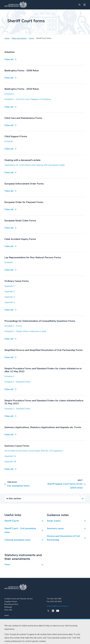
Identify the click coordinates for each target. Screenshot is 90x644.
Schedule (9, 141)
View (7, 565)
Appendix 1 (10, 286)
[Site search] (80, 5)
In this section (14, 499)
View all (9, 59)
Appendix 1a (10, 456)
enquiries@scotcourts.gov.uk (58, 606)
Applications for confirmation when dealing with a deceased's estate (35, 165)
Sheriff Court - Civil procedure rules (20, 530)
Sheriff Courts (12, 521)
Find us (7, 620)
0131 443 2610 (56, 602)
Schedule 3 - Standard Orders (18, 382)
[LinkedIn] (53, 611)
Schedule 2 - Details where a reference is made (25, 331)
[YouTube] (58, 611)
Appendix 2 (10, 292)
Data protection (31, 640)
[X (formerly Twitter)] (48, 611)
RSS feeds (8, 624)
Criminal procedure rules (17, 540)
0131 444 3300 (56, 599)
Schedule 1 (9, 94)
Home (7, 38)
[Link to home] (16, 5)
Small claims (54, 521)
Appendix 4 (10, 302)
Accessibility (9, 640)
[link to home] (16, 587)
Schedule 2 (9, 376)
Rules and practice (19, 38)
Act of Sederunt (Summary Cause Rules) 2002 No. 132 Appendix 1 (34, 451)
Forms (31, 38)
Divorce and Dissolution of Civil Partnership (63, 538)
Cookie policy (19, 640)
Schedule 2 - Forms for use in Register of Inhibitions (28, 99)
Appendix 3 (10, 297)
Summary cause (55, 528)
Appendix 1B (10, 462)
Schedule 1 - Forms (13, 326)
